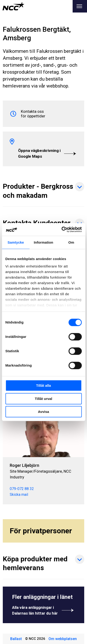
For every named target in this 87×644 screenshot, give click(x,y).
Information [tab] (44, 242)
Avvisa (44, 412)
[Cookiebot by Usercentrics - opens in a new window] (62, 229)
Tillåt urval (43, 399)
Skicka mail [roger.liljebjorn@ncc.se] (19, 495)
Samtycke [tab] (16, 242)
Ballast (16, 639)
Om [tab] (71, 242)
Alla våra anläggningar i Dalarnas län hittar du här (43, 610)
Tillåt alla (44, 385)
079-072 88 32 (22, 489)
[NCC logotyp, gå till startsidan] (13, 6)
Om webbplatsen (63, 639)
